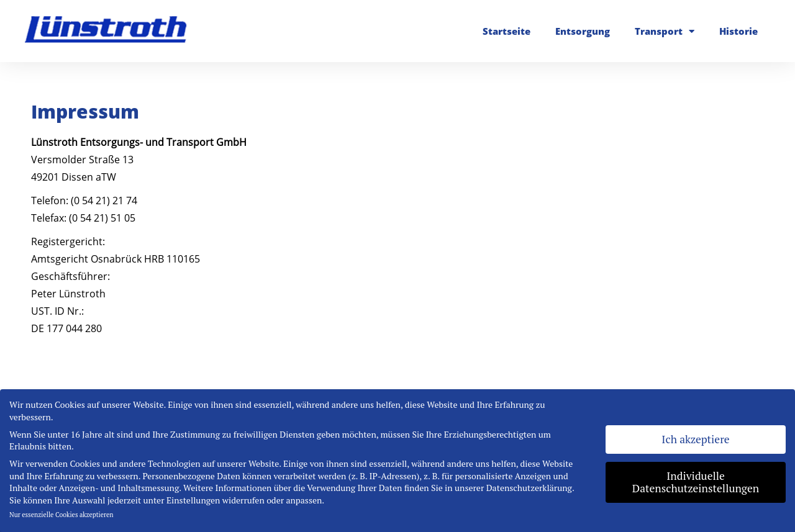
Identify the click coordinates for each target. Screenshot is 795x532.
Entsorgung (583, 31)
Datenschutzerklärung (529, 488)
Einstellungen (193, 500)
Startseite (507, 31)
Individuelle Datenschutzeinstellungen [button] (696, 482)
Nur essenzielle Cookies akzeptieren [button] (61, 515)
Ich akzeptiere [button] (695, 439)
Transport (665, 31)
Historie (738, 31)
